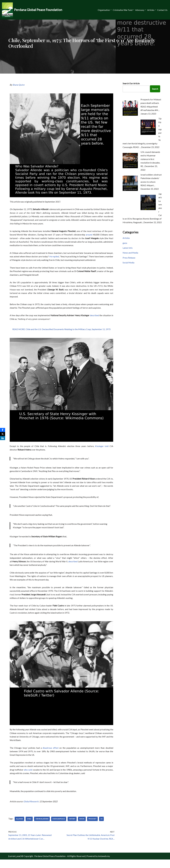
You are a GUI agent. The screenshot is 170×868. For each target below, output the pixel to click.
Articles (126, 238)
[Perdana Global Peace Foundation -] (32, 10)
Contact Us (162, 10)
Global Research (31, 809)
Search (155, 89)
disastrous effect (51, 755)
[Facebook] (3, 430)
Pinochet (93, 827)
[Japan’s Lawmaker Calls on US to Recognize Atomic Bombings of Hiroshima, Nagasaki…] (148, 208)
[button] (110, 10)
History (72, 827)
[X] (3, 434)
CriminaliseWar (42, 827)
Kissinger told (102, 449)
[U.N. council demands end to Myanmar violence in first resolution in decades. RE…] (130, 165)
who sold (28, 777)
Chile (29, 827)
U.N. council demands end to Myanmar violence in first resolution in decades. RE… (150, 157)
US (102, 827)
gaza (125, 243)
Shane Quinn (19, 85)
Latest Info (128, 248)
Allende (19, 827)
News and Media (130, 253)
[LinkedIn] (3, 438)
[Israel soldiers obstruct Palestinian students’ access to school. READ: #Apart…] (130, 189)
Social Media (129, 263)
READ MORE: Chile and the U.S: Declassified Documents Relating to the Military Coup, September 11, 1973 (61, 332)
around (89, 236)
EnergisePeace (59, 827)
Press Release (129, 258)
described (94, 318)
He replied (54, 258)
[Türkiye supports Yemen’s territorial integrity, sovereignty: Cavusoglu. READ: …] (148, 135)
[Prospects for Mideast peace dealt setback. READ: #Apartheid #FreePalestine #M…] (130, 115)
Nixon (82, 827)
